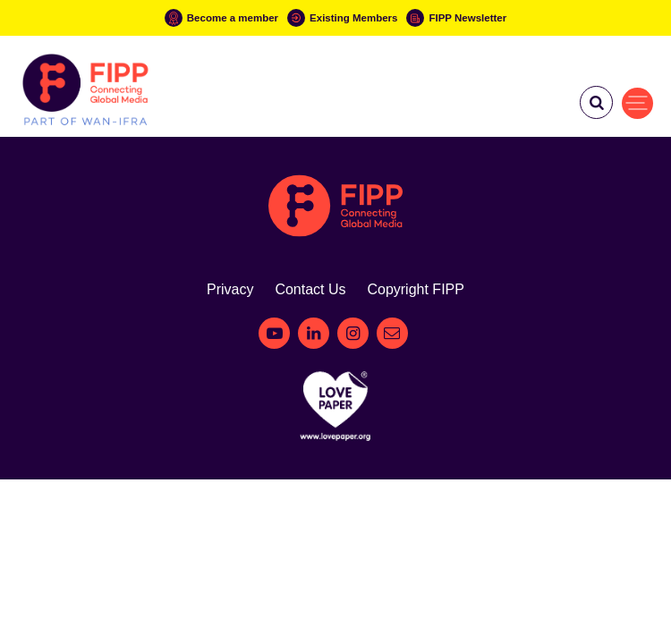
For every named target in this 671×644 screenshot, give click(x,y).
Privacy (230, 289)
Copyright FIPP (415, 289)
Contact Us (310, 289)
